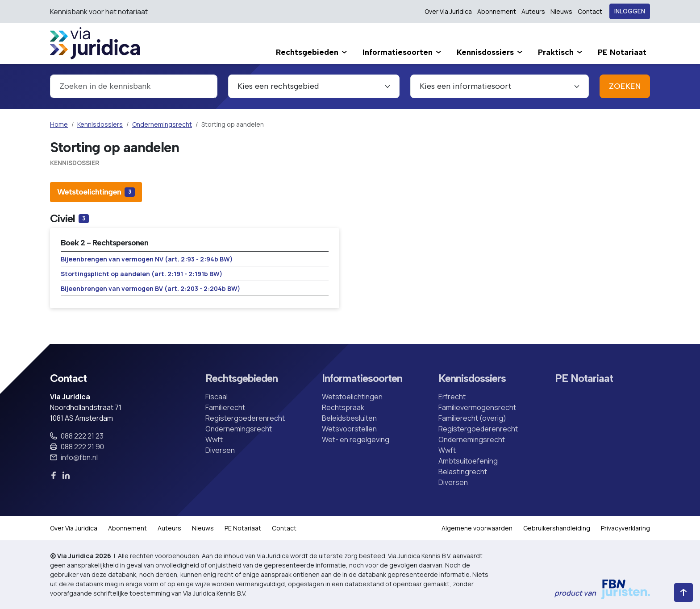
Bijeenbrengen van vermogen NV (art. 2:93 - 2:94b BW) (147, 259)
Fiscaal (217, 397)
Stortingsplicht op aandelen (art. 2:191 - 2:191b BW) (142, 274)
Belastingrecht (463, 472)
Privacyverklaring (625, 528)
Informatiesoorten (362, 378)
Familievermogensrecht (477, 407)
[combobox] (134, 86)
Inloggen (630, 11)
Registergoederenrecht (245, 418)
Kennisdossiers (100, 124)
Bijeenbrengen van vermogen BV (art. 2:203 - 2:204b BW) (150, 288)
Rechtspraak (343, 407)
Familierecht (225, 407)
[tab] (96, 192)
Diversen (220, 450)
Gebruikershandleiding (557, 528)
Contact (590, 11)
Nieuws (561, 11)
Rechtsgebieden (242, 378)
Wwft (214, 439)
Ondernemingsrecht (162, 124)
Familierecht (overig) (472, 418)
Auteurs (533, 11)
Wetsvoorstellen (349, 429)
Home (59, 124)
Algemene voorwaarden (477, 528)
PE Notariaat (584, 378)
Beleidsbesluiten (349, 418)
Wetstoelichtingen (352, 397)
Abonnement (497, 11)
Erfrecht (452, 397)
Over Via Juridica (448, 11)
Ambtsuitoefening (468, 461)
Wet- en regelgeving (356, 439)
